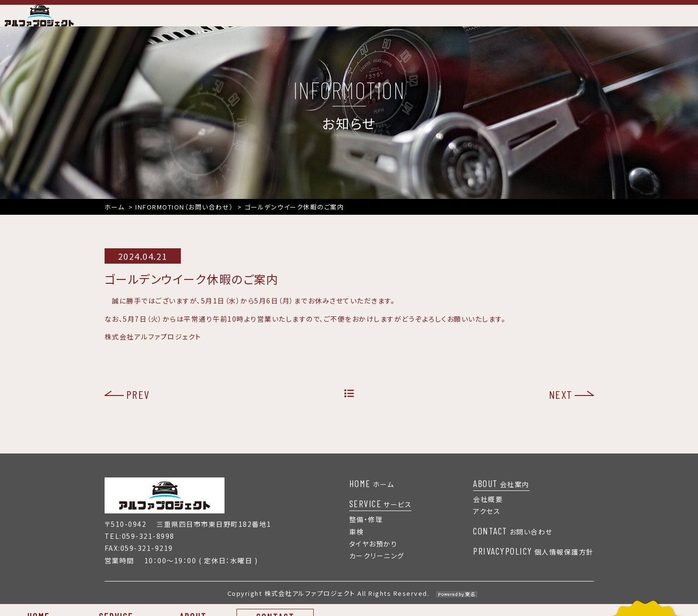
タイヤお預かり (373, 556)
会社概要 (488, 511)
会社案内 (501, 495)
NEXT (561, 406)
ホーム (115, 218)
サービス (381, 515)
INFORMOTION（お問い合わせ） (184, 218)
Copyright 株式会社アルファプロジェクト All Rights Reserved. (349, 605)
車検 (357, 543)
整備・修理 (366, 531)
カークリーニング (377, 568)
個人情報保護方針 (533, 564)
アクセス (487, 523)
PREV (138, 406)
